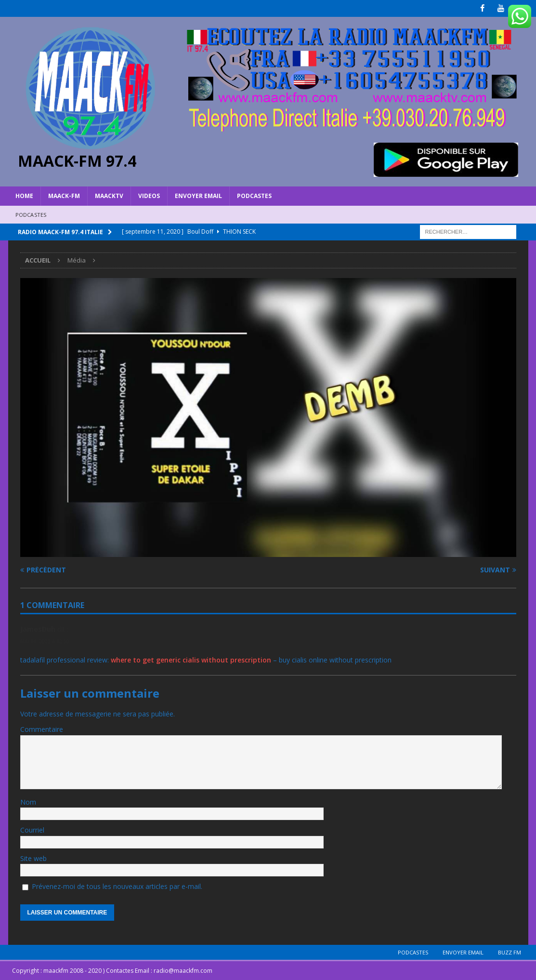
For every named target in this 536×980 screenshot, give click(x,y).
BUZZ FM (510, 952)
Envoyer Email (198, 196)
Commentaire (42, 729)
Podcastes (254, 196)
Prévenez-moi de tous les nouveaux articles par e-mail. (117, 886)
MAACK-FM (64, 196)
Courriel (32, 830)
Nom (28, 802)
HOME (24, 196)
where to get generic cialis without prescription (191, 659)
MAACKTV (109, 196)
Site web (33, 858)
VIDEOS (149, 196)
